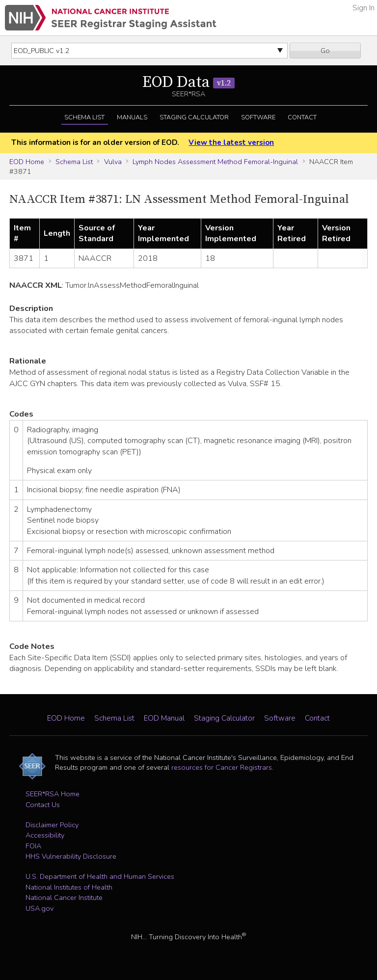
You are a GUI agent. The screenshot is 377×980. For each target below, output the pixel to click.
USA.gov (40, 908)
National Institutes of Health (69, 887)
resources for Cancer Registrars (222, 767)
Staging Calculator (194, 117)
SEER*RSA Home (53, 794)
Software (258, 117)
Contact (302, 117)
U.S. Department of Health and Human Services (100, 876)
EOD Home (27, 162)
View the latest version (231, 142)
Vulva (113, 162)
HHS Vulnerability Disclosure (71, 856)
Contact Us (43, 805)
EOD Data (188, 83)
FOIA (33, 846)
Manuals (132, 117)
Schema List (84, 117)
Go (325, 51)
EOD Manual (164, 718)
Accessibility (45, 835)
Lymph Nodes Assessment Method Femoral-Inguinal (215, 162)
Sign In (364, 8)
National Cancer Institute (64, 897)
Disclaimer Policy (52, 825)
